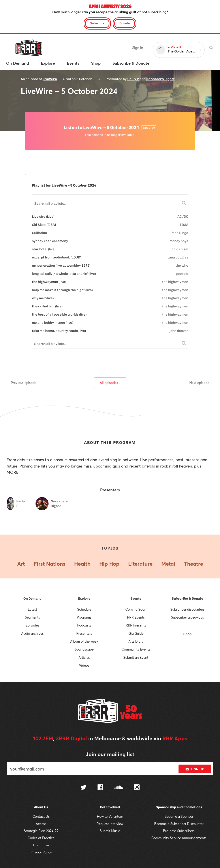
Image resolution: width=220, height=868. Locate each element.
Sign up (195, 769)
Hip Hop (109, 564)
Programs (84, 617)
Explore (84, 599)
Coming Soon (136, 609)
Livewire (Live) (43, 217)
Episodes (32, 625)
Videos (84, 665)
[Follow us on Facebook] (100, 788)
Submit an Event (136, 657)
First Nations (50, 564)
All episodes (110, 383)
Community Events (136, 649)
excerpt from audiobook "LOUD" (57, 257)
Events (136, 599)
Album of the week (84, 641)
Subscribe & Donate (187, 599)
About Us (41, 807)
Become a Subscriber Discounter (179, 824)
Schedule (84, 609)
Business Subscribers (179, 831)
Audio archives (32, 633)
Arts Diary (136, 641)
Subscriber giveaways (187, 617)
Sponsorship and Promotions (179, 807)
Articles (84, 657)
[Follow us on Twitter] (83, 788)
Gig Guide (136, 633)
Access (41, 824)
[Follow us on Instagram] (137, 788)
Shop (187, 634)
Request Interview (110, 824)
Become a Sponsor (179, 816)
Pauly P (133, 79)
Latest (32, 609)
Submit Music (110, 831)
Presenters (84, 633)
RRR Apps (175, 738)
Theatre (194, 564)
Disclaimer (41, 845)
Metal (168, 564)
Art (21, 564)
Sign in (138, 48)
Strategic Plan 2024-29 (41, 831)
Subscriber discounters (187, 609)
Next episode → (201, 383)
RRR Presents (136, 625)
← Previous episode (22, 383)
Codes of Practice (41, 838)
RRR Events (136, 617)
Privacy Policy (41, 852)
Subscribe (97, 23)
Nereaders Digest (160, 79)
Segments (32, 617)
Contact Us (41, 816)
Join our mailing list (110, 754)
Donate (125, 23)
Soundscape (84, 649)
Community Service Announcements (179, 838)
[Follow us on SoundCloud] (119, 788)
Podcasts (84, 625)
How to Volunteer (110, 816)
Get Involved (110, 807)
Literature (140, 564)
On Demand (32, 599)
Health (82, 564)
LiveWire (50, 79)
